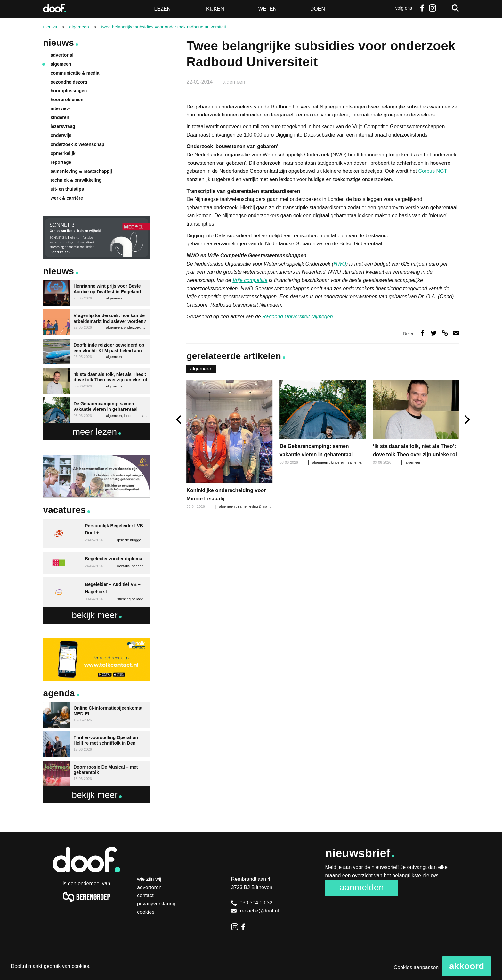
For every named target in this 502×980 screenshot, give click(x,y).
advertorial (62, 55)
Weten (267, 9)
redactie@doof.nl (255, 911)
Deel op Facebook (423, 333)
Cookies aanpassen (416, 967)
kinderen (338, 462)
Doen (318, 9)
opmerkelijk (63, 153)
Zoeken (455, 8)
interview (60, 108)
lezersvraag (63, 126)
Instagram (433, 8)
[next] (466, 420)
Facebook (422, 8)
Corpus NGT (433, 171)
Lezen (163, 9)
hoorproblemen (67, 100)
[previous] (179, 420)
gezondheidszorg (69, 82)
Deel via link (445, 333)
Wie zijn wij (149, 879)
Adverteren (149, 887)
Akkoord (467, 966)
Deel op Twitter (434, 333)
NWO (340, 264)
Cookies (146, 912)
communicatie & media (75, 73)
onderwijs (61, 135)
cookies (80, 966)
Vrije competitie (250, 280)
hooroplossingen (69, 91)
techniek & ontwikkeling (76, 180)
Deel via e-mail (456, 333)
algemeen (234, 82)
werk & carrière (67, 198)
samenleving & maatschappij (261, 506)
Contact (145, 895)
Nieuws (58, 43)
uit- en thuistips (67, 189)
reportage (61, 162)
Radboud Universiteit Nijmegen (298, 317)
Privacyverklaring (156, 904)
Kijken (215, 9)
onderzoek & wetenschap (77, 144)
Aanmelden (362, 887)
